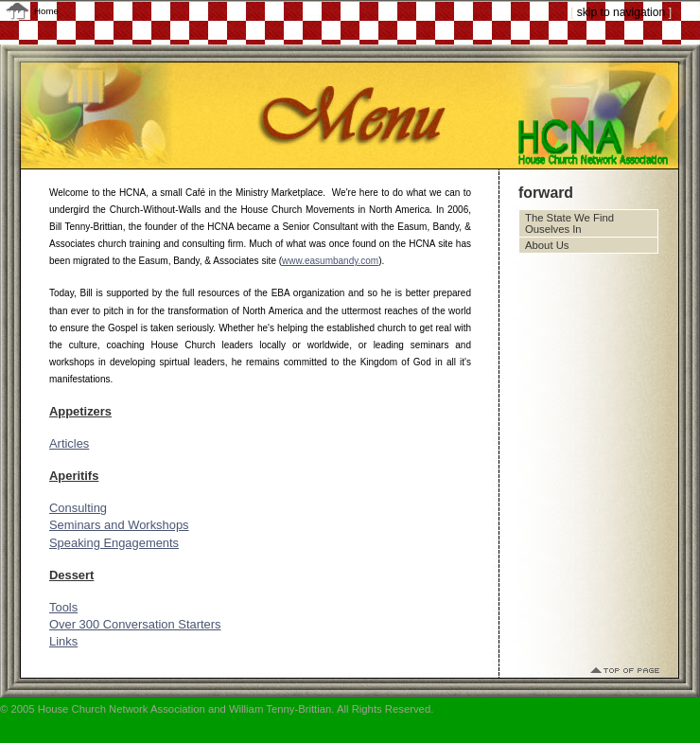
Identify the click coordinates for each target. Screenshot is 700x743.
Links (63, 641)
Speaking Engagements (114, 543)
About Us (547, 245)
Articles (69, 443)
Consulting (78, 508)
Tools (63, 607)
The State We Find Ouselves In (569, 223)
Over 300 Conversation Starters (135, 624)
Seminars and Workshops (119, 525)
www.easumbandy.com (330, 261)
